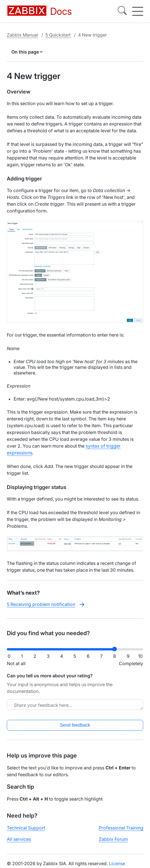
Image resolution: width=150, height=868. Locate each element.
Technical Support (26, 828)
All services (19, 839)
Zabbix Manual (22, 35)
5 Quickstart (58, 35)
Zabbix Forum (113, 839)
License (117, 863)
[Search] (122, 11)
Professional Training (121, 828)
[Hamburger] (138, 11)
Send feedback (75, 725)
